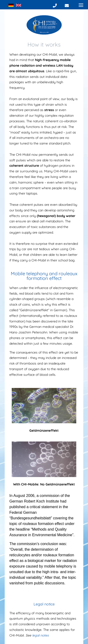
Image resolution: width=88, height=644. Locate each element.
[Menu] (81, 5)
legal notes (40, 635)
